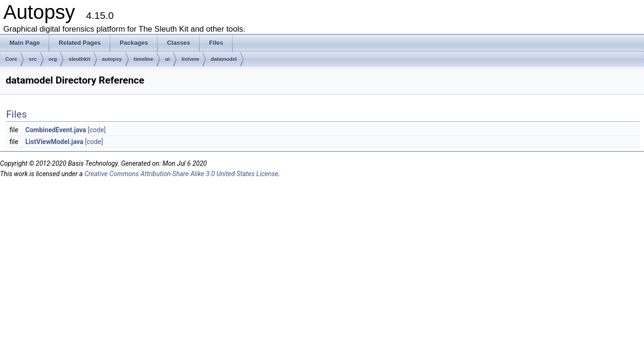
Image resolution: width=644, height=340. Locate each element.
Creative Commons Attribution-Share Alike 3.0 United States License (181, 174)
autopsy (112, 59)
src (33, 59)
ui (167, 59)
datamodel (224, 59)
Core (11, 59)
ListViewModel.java (55, 142)
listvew (190, 59)
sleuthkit (79, 59)
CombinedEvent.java (56, 130)
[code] (97, 130)
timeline (144, 59)
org (53, 59)
